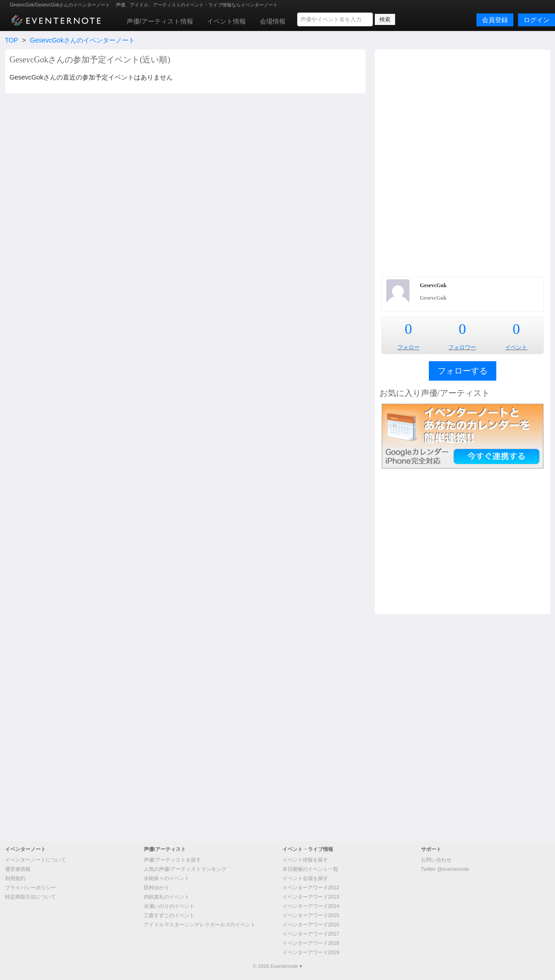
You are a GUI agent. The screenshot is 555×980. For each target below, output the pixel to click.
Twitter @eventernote (445, 869)
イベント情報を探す (305, 860)
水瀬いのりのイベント (169, 906)
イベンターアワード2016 (311, 925)
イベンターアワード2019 (311, 952)
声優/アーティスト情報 (160, 21)
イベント (516, 347)
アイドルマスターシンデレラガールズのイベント (200, 925)
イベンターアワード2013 (311, 897)
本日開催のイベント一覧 (310, 869)
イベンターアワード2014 (311, 906)
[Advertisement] (131, 162)
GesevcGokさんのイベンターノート (82, 40)
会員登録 (495, 20)
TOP (12, 40)
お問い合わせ (436, 860)
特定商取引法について (30, 897)
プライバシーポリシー (30, 888)
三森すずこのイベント (169, 915)
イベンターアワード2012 (311, 888)
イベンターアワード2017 (311, 934)
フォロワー (462, 347)
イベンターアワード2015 (311, 915)
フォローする (463, 371)
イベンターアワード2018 (311, 943)
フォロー (409, 347)
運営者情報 (18, 869)
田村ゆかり (156, 888)
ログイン (537, 20)
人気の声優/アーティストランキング (185, 869)
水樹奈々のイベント (167, 878)
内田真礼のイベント (167, 897)
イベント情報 (226, 21)
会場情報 (273, 21)
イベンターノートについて (36, 860)
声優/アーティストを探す (172, 860)
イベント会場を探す (305, 878)
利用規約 (15, 878)
